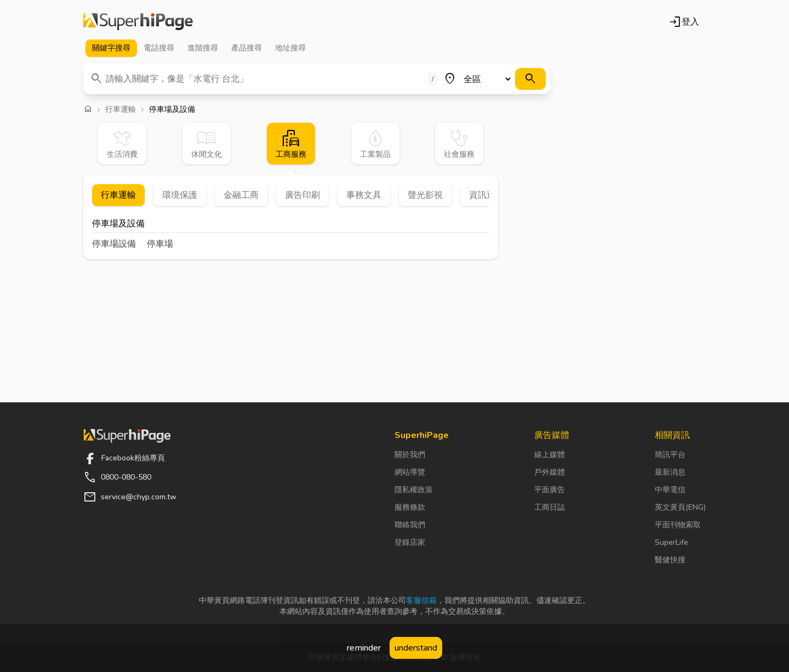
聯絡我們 (410, 525)
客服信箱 (421, 600)
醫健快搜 (670, 560)
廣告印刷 (302, 195)
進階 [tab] (203, 48)
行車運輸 (121, 110)
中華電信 (670, 490)
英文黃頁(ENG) (680, 507)
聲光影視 (425, 195)
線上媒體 (550, 455)
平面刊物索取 (678, 525)
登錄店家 (410, 542)
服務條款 (410, 507)
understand (416, 648)
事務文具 (364, 195)
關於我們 (410, 455)
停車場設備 (114, 244)
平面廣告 (550, 490)
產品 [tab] (247, 48)
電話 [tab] (159, 48)
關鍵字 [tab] (111, 48)
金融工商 (241, 195)
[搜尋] (530, 79)
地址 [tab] (290, 48)
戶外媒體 (550, 472)
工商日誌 (550, 507)
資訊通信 (487, 195)
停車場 (160, 244)
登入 (684, 22)
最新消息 (670, 472)
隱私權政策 (414, 490)
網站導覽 (410, 472)
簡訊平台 (670, 455)
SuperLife (671, 542)
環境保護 (180, 195)
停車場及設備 (118, 224)
